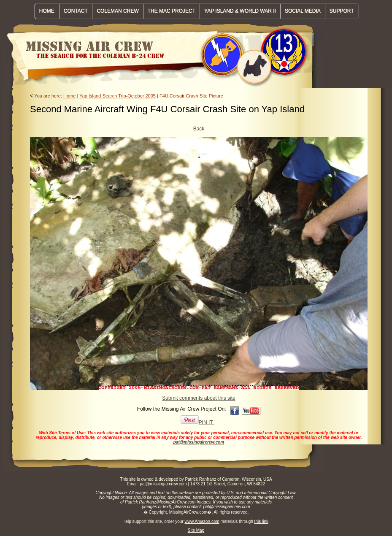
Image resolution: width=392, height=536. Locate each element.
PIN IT (197, 422)
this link (261, 521)
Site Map (196, 530)
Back (199, 129)
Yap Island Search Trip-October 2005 (118, 96)
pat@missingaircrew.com (199, 442)
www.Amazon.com (202, 521)
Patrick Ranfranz (200, 479)
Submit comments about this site (199, 398)
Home (69, 96)
